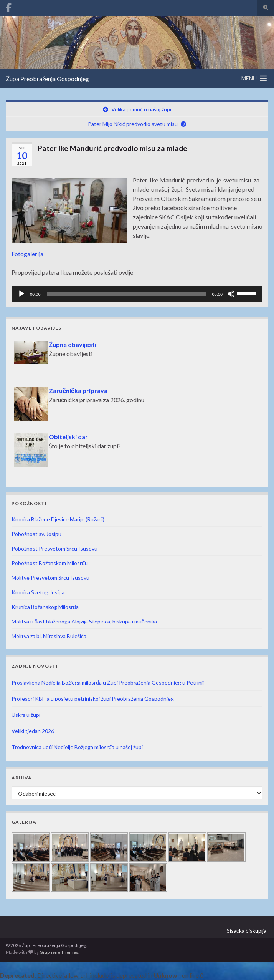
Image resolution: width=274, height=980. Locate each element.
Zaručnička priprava (78, 391)
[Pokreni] (21, 294)
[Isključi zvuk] (231, 294)
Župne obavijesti (73, 344)
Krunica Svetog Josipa (38, 592)
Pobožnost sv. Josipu (36, 534)
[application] (137, 294)
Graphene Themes (59, 952)
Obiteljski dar (68, 437)
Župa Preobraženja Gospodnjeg (47, 79)
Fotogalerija (27, 254)
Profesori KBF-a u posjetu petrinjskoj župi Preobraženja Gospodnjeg (93, 699)
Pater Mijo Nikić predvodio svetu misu (133, 124)
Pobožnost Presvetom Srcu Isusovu (54, 548)
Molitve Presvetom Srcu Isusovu (50, 578)
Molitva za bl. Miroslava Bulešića (49, 636)
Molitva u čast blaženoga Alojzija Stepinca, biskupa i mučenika (84, 621)
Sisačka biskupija (247, 931)
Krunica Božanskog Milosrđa (45, 607)
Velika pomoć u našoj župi (141, 109)
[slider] (126, 294)
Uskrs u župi (26, 715)
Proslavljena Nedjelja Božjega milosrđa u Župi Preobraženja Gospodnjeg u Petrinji (108, 682)
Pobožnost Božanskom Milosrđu (50, 563)
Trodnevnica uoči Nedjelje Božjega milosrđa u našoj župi (77, 747)
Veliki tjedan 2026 (33, 731)
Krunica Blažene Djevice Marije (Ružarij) (58, 519)
